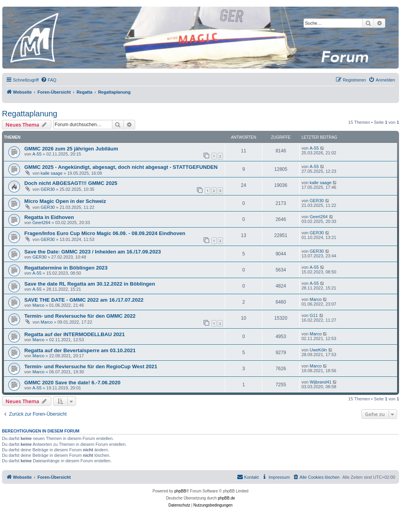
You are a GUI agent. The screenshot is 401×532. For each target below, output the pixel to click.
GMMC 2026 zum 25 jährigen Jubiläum (71, 149)
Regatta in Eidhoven (49, 217)
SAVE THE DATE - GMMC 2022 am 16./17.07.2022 (84, 300)
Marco (39, 305)
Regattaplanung (30, 114)
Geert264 (42, 223)
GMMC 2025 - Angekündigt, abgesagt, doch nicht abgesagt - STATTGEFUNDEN (121, 167)
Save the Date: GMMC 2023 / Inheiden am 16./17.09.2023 (93, 252)
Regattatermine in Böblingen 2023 (66, 268)
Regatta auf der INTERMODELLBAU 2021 (74, 334)
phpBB (180, 491)
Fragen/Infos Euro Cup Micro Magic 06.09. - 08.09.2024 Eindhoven (105, 233)
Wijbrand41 (321, 382)
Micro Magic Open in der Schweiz (65, 201)
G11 (314, 315)
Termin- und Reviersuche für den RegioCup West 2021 (91, 366)
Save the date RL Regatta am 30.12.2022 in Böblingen (90, 284)
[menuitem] (49, 80)
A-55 (37, 154)
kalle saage (52, 173)
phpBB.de (226, 498)
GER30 (48, 189)
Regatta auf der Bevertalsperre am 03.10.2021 (80, 350)
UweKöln (318, 350)
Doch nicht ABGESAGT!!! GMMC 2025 (71, 183)
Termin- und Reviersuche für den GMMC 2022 (80, 316)
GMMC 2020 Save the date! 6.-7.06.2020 (72, 383)
